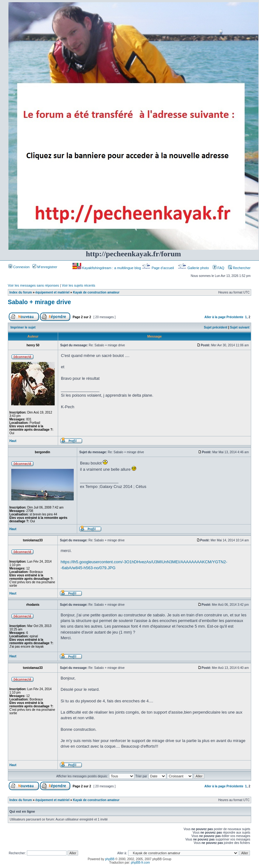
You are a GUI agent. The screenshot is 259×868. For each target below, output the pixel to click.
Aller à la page (215, 317)
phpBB (110, 859)
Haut (13, 441)
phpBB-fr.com (140, 863)
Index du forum (21, 292)
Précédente (235, 317)
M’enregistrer (45, 267)
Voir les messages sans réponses (33, 285)
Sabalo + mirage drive (39, 302)
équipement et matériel (52, 292)
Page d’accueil (158, 268)
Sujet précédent (216, 327)
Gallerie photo (194, 268)
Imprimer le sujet (23, 327)
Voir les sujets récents (79, 285)
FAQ (219, 268)
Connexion (19, 267)
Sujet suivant (240, 327)
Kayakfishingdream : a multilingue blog (107, 268)
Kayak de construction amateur (96, 292)
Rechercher (239, 268)
